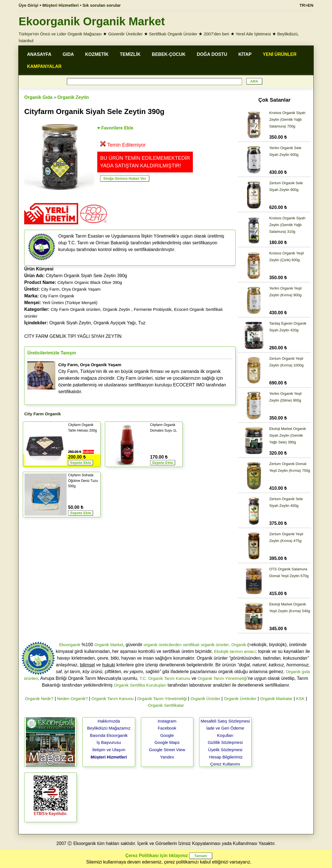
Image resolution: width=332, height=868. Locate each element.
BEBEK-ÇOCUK (169, 54)
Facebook (167, 728)
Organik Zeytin (73, 97)
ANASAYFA (39, 54)
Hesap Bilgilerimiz (226, 757)
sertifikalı (191, 645)
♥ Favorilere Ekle (115, 128)
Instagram (167, 721)
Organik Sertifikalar (166, 705)
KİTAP (245, 54)
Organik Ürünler (205, 699)
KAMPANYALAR (44, 66)
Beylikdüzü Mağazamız (109, 728)
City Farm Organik (57, 296)
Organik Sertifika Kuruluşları (140, 685)
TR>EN (306, 5)
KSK (300, 699)
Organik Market (109, 645)
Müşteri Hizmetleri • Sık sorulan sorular (82, 5)
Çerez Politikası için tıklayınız (157, 856)
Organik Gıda (38, 97)
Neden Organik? (72, 699)
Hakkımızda (109, 721)
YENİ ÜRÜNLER (280, 54)
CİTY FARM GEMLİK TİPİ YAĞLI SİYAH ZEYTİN (73, 336)
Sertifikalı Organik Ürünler (173, 34)
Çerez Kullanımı (225, 764)
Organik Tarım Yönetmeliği (222, 678)
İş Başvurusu (109, 742)
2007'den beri (216, 34)
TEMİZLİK (130, 54)
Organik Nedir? (39, 699)
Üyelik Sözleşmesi (225, 750)
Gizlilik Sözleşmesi (225, 742)
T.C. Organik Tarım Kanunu (165, 678)
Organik (239, 645)
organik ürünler (215, 645)
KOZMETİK (97, 54)
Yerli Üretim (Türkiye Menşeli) (70, 303)
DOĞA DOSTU (212, 54)
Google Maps (167, 742)
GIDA (68, 54)
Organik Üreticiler (240, 699)
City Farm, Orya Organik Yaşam (71, 289)
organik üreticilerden (163, 645)
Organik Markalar (276, 699)
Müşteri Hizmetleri (109, 757)
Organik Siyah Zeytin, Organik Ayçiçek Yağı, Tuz (85, 323)
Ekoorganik (70, 645)
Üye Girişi (28, 5)
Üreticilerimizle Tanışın (52, 353)
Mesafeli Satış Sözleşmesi (225, 721)
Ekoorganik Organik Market (92, 21)
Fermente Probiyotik (153, 309)
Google (167, 735)
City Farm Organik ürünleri (76, 309)
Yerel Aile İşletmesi (253, 34)
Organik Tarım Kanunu (112, 699)
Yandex (167, 757)
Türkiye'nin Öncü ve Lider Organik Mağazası (60, 34)
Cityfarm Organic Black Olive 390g (90, 282)
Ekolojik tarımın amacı (235, 651)
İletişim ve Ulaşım (109, 750)
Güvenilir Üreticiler (126, 34)
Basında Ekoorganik (109, 735)
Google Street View (167, 750)
